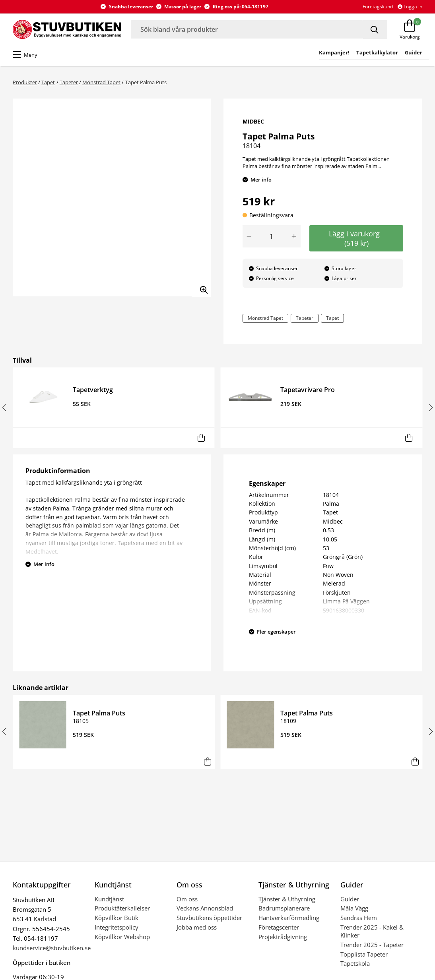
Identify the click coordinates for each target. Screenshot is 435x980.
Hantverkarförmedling (289, 918)
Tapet (48, 82)
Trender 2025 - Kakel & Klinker (372, 931)
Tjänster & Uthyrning (287, 899)
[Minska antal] (249, 236)
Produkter (25, 82)
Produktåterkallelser (122, 908)
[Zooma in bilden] (201, 287)
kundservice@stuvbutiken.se (52, 948)
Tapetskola (355, 963)
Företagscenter (279, 927)
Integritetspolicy (117, 927)
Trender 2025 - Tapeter (372, 945)
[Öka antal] (294, 236)
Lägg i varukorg (356, 238)
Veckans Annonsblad (205, 908)
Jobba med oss (197, 927)
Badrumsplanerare (284, 908)
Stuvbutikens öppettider (209, 918)
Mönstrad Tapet (101, 82)
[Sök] (375, 30)
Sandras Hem (359, 918)
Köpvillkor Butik (117, 918)
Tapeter (69, 82)
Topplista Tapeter (364, 954)
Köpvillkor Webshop (122, 937)
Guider (350, 899)
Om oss (187, 899)
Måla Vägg (354, 908)
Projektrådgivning (283, 937)
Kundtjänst (109, 899)
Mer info (261, 180)
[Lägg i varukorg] (201, 438)
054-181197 (255, 7)
